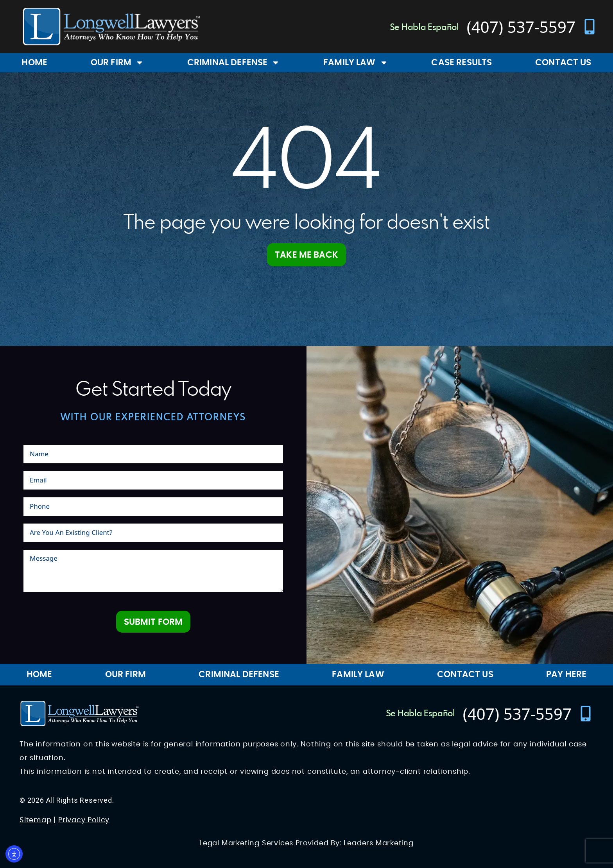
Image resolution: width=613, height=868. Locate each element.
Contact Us (465, 674)
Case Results (462, 63)
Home (34, 63)
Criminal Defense (234, 63)
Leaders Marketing (379, 843)
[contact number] (532, 27)
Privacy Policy (84, 820)
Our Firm (117, 63)
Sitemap (36, 820)
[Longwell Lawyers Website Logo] (111, 27)
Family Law (356, 63)
